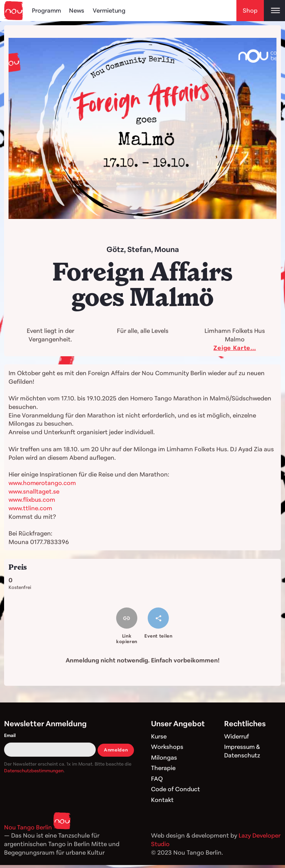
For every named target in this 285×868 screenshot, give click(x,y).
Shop (250, 10)
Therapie (163, 768)
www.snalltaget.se (34, 491)
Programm (47, 10)
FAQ (157, 779)
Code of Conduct (176, 789)
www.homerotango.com (42, 483)
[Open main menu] (274, 11)
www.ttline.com (30, 508)
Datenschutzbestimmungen (34, 771)
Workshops (167, 747)
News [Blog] (77, 10)
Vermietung (110, 10)
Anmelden (116, 750)
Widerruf (237, 736)
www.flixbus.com (32, 499)
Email (10, 735)
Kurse (159, 736)
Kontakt (162, 800)
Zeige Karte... (235, 348)
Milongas (164, 757)
